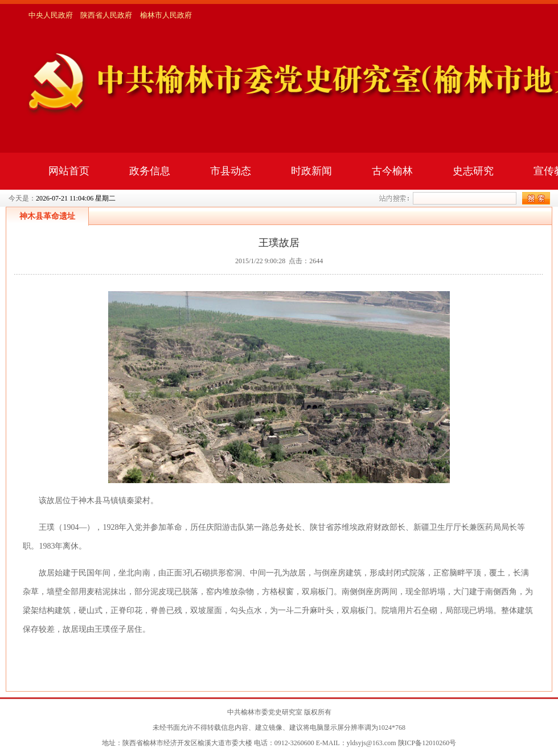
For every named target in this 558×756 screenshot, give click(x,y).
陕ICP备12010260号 (427, 743)
